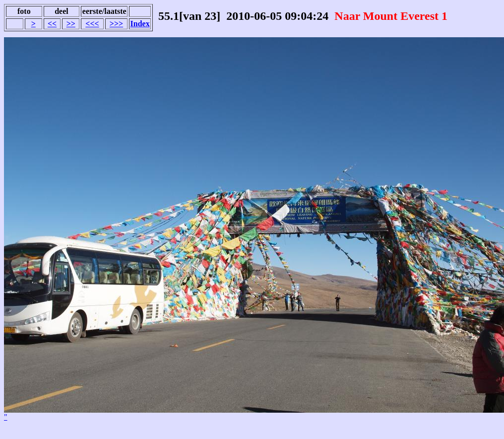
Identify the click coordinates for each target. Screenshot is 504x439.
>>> (116, 24)
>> (71, 24)
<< (52, 24)
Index (140, 24)
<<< (92, 24)
